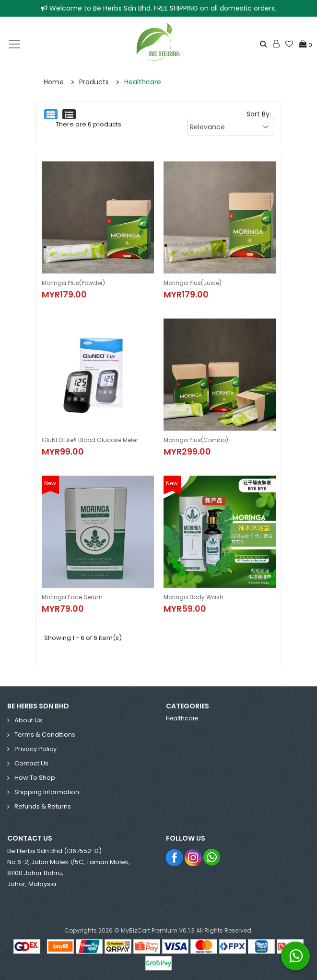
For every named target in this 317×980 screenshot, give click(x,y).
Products (94, 82)
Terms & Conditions (45, 735)
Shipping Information (47, 792)
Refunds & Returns (43, 806)
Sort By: (259, 114)
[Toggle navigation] (14, 44)
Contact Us (31, 763)
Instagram (194, 857)
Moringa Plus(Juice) (193, 283)
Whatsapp (212, 857)
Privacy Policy (35, 749)
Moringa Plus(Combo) (196, 440)
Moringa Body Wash (194, 597)
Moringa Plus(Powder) (73, 283)
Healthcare (143, 82)
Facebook (175, 857)
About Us (28, 720)
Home (54, 82)
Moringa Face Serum (72, 597)
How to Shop (35, 778)
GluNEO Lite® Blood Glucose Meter (90, 440)
